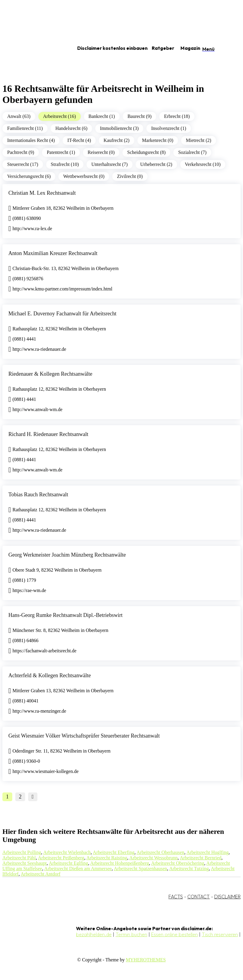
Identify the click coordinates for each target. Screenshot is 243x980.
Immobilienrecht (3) (119, 128)
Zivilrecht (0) (130, 176)
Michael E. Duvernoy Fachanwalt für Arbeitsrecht (62, 314)
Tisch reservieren (220, 934)
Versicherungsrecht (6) (29, 176)
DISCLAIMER (227, 897)
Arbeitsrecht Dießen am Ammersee (78, 869)
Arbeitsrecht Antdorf (41, 874)
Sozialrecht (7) (192, 152)
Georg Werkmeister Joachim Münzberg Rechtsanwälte (67, 555)
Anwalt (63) (19, 116)
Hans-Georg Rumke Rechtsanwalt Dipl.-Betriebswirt (66, 615)
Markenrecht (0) (158, 140)
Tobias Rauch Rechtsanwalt (38, 495)
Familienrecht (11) (25, 128)
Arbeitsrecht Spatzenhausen (140, 869)
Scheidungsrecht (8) (146, 152)
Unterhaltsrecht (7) (109, 164)
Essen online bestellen (174, 934)
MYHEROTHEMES (146, 960)
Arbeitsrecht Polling (22, 852)
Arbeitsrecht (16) (60, 116)
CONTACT (199, 897)
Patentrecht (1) (61, 152)
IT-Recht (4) (79, 140)
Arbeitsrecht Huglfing (208, 852)
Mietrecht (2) (199, 140)
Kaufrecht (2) (117, 140)
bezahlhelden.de (94, 934)
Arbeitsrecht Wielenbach (67, 852)
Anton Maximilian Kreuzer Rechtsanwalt (53, 253)
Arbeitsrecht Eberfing (114, 852)
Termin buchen (131, 934)
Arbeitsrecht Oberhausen (160, 852)
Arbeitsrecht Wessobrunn (154, 858)
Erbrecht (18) (177, 116)
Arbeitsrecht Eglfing (68, 863)
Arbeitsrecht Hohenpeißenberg (120, 863)
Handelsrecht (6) (71, 128)
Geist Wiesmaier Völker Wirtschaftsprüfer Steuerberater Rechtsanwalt (84, 736)
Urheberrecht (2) (156, 164)
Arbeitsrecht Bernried (201, 858)
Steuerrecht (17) (23, 164)
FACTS (176, 897)
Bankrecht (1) (102, 116)
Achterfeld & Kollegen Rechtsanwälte (50, 675)
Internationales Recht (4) (31, 140)
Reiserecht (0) (101, 152)
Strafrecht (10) (65, 164)
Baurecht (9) (139, 116)
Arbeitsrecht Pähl (19, 858)
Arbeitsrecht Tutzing (189, 869)
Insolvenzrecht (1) (169, 128)
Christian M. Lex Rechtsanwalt (42, 193)
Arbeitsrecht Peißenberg (61, 858)
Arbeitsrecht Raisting (107, 858)
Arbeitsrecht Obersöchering (178, 863)
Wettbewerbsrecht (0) (84, 176)
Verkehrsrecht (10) (203, 164)
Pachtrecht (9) (21, 152)
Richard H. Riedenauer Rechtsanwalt (48, 434)
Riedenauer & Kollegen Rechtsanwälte (50, 374)
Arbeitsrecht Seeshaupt (25, 863)
